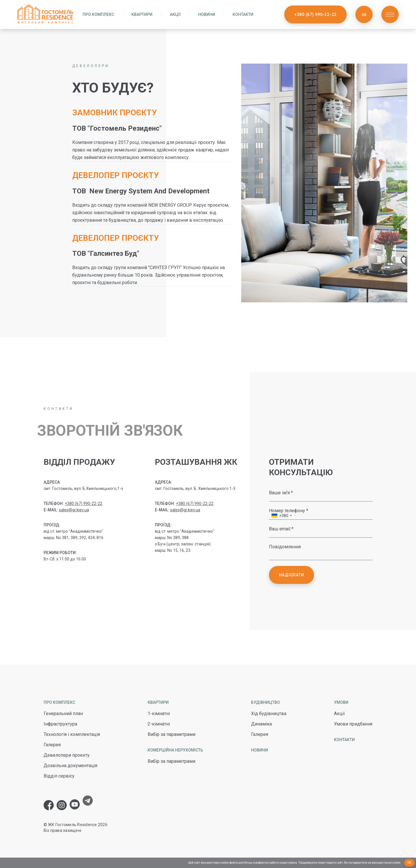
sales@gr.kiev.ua (74, 510)
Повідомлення (285, 547)
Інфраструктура (60, 724)
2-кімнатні (159, 724)
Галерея (52, 745)
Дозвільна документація (70, 766)
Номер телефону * (289, 510)
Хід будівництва (269, 714)
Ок (409, 863)
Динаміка (261, 724)
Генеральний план (63, 714)
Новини (207, 14)
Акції (175, 14)
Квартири (142, 14)
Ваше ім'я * (281, 493)
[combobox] (281, 516)
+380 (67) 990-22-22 (315, 14)
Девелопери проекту (67, 755)
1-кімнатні (159, 714)
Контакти (243, 14)
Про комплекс (98, 14)
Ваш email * (281, 529)
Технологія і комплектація (72, 734)
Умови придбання (353, 724)
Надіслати (292, 575)
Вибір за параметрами (171, 734)
